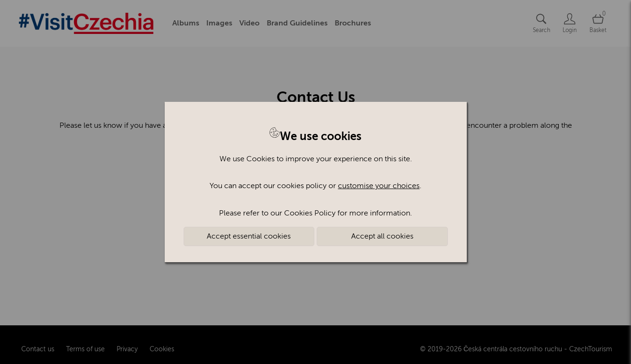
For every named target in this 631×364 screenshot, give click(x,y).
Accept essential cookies (249, 236)
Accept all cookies (382, 236)
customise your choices (379, 186)
